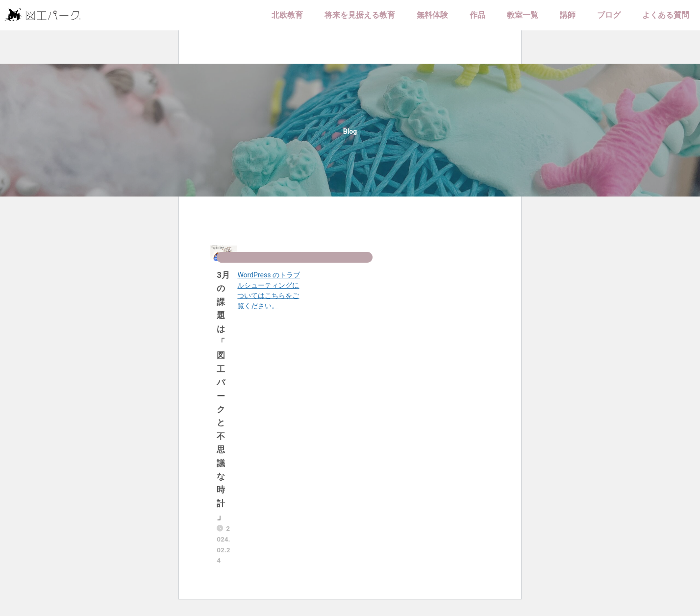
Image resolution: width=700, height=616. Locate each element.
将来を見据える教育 (360, 15)
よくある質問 (666, 15)
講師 (568, 15)
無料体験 (432, 15)
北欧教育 (287, 15)
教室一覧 (523, 15)
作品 (477, 15)
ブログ (609, 15)
